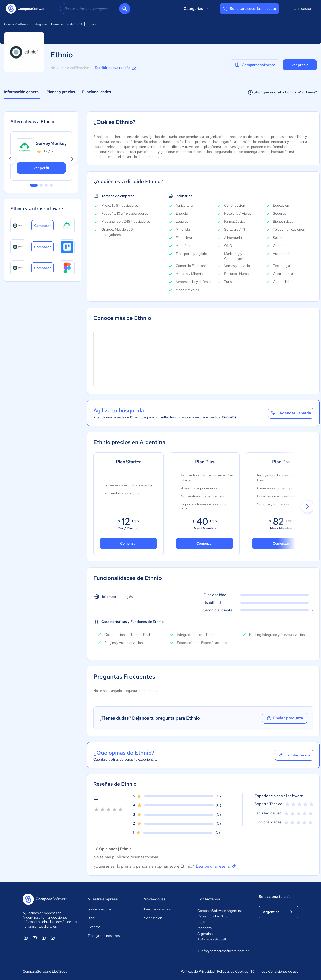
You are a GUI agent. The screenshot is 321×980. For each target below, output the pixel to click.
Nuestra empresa (103, 899)
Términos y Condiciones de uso (274, 971)
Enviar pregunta (285, 718)
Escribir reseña (294, 755)
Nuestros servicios (156, 909)
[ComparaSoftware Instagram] (53, 938)
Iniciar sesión (301, 8)
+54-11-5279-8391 (212, 939)
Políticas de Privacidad (198, 971)
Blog (91, 918)
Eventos (94, 927)
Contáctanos (209, 899)
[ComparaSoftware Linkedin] (26, 938)
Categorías (197, 9)
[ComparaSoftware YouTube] (35, 938)
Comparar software (255, 65)
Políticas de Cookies (232, 971)
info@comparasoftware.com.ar (223, 951)
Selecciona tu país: (275, 897)
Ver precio (300, 65)
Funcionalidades (96, 92)
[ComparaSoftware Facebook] (44, 938)
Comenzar (205, 543)
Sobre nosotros (99, 909)
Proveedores (154, 899)
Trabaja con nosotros (104, 936)
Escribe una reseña (216, 866)
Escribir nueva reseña (116, 68)
